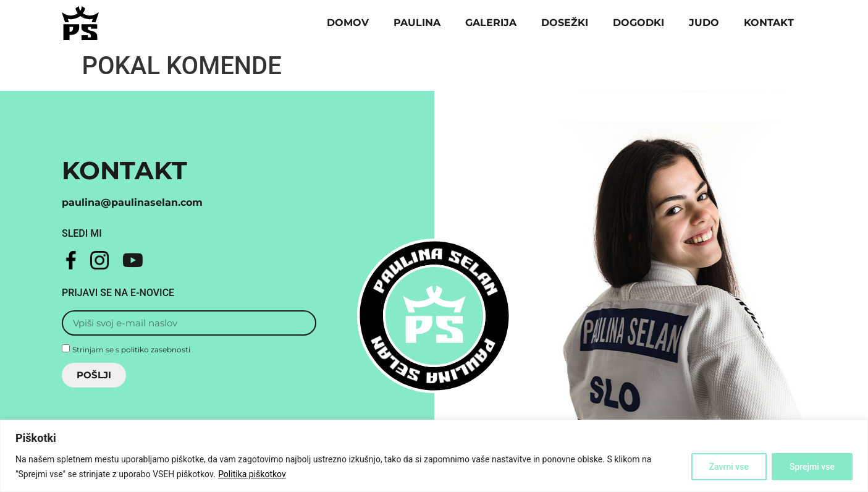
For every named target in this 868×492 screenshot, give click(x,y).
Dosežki (565, 23)
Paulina (417, 23)
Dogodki (638, 23)
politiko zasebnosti (156, 349)
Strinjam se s (131, 349)
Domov (348, 23)
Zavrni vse (729, 467)
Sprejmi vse (812, 467)
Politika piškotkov (252, 474)
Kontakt (769, 23)
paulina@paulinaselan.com (132, 202)
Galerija (491, 23)
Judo (704, 23)
